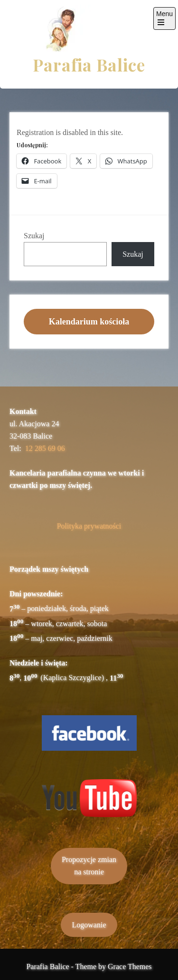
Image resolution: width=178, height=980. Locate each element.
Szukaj (34, 236)
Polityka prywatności (89, 526)
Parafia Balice (89, 65)
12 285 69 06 (45, 448)
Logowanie (89, 925)
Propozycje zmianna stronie (89, 866)
